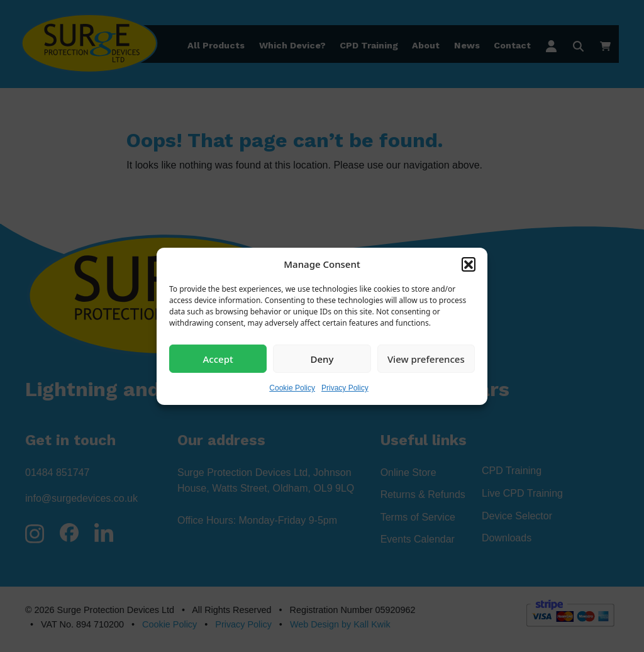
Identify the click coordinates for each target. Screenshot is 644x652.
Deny (322, 358)
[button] (469, 264)
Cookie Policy (292, 388)
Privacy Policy (345, 388)
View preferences (426, 358)
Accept (218, 358)
